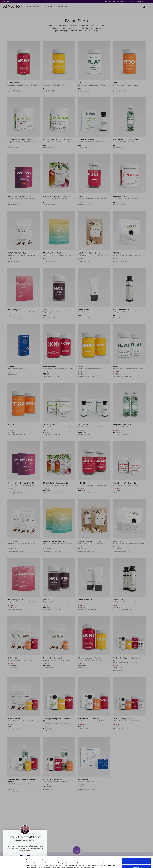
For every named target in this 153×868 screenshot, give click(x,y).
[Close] (44, 831)
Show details (112, 863)
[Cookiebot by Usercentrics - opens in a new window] (13, 864)
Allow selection (136, 856)
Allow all (136, 850)
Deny (136, 863)
